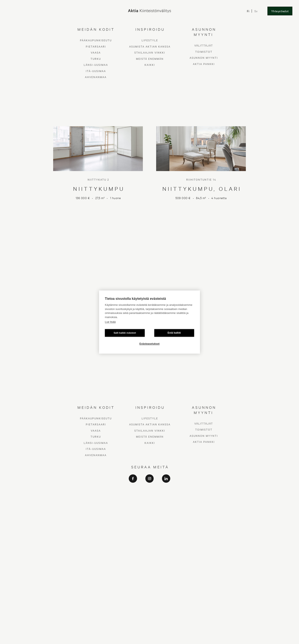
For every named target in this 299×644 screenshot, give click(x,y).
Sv (256, 11)
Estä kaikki (174, 333)
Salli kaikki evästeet (125, 333)
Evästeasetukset (149, 344)
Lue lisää (110, 322)
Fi (248, 11)
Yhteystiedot (280, 11)
